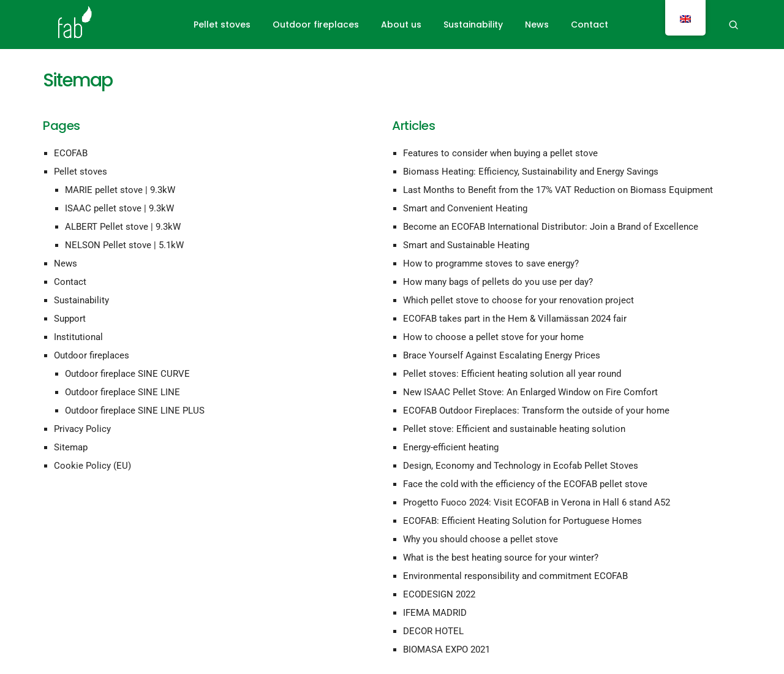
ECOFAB (71, 153)
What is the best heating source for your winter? (501, 558)
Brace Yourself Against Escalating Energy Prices (502, 355)
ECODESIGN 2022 (439, 594)
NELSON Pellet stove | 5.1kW (124, 245)
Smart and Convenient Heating (465, 208)
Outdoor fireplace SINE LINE (123, 392)
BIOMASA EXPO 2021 (447, 649)
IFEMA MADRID (435, 613)
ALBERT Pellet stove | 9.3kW (123, 227)
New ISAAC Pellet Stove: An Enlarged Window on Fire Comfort (530, 392)
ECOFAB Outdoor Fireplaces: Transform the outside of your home (536, 411)
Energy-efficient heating (451, 447)
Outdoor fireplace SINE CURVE (127, 374)
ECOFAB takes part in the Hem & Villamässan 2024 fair (515, 319)
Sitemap (71, 447)
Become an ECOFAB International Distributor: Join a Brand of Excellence (551, 227)
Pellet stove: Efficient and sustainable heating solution (514, 429)
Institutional (78, 337)
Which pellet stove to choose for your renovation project (518, 300)
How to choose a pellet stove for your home (493, 337)
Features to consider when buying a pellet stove (500, 153)
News (537, 25)
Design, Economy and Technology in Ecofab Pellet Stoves (521, 466)
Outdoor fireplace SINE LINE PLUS (135, 411)
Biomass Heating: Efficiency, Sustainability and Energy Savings (531, 172)
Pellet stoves (222, 25)
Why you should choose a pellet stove (481, 539)
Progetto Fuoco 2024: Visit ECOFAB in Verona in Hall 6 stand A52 (537, 502)
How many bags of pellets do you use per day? (498, 282)
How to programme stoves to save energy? (491, 263)
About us (401, 25)
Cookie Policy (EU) (92, 466)
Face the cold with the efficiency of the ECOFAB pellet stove (525, 484)
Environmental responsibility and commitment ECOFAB (515, 576)
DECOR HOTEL (433, 631)
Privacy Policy (82, 429)
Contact (590, 25)
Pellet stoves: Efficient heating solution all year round (512, 374)
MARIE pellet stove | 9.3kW (120, 190)
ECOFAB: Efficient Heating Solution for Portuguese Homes (522, 521)
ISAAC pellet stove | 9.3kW (119, 208)
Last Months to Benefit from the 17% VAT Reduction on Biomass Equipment (558, 190)
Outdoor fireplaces (316, 25)
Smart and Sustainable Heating (466, 245)
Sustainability (473, 25)
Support (70, 319)
